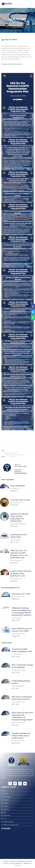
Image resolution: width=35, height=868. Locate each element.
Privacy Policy (7, 815)
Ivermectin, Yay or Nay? (21, 594)
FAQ (4, 812)
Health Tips (21, 23)
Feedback (6, 803)
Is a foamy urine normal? (20, 500)
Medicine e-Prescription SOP (11, 825)
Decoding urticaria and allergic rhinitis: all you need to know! (21, 736)
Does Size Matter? (18, 486)
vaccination (14, 453)
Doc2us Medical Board (21, 472)
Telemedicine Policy (8, 822)
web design (18, 866)
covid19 (7, 453)
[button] (31, 4)
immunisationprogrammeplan (14, 455)
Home (12, 23)
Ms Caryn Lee (20, 466)
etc (31, 863)
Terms (5, 819)
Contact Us (6, 809)
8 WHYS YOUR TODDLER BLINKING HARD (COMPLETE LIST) (21, 574)
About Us (6, 794)
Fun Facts (6, 806)
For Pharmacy (7, 797)
